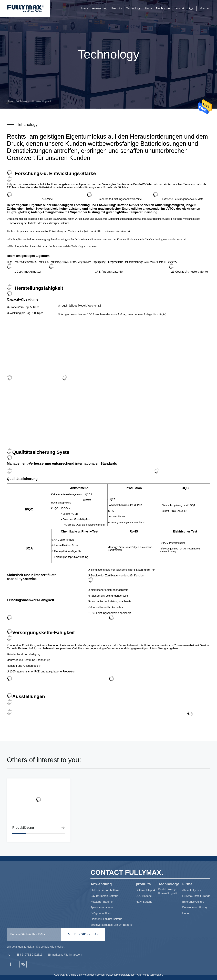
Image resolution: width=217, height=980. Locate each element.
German (205, 8)
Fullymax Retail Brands (196, 896)
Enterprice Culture (193, 902)
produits (117, 8)
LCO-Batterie (144, 896)
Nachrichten (164, 8)
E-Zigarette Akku (100, 913)
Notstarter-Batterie (102, 902)
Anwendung (100, 8)
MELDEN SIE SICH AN (83, 934)
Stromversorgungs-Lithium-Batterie (111, 925)
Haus (85, 8)
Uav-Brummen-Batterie (104, 896)
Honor (186, 913)
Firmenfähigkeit (167, 893)
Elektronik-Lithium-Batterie (106, 919)
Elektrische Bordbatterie (105, 890)
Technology (133, 8)
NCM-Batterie (144, 902)
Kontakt (180, 8)
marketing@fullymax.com (65, 955)
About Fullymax (192, 890)
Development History (195, 907)
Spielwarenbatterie (102, 907)
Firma (148, 8)
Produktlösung (167, 889)
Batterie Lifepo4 (145, 890)
